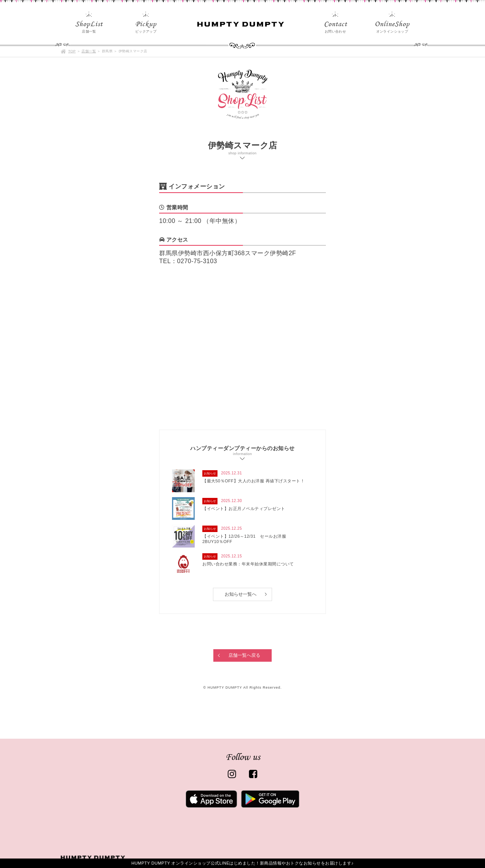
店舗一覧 (89, 51)
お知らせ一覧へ (241, 594)
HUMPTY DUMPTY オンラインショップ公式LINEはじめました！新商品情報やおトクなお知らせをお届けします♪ (243, 863)
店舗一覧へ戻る (244, 655)
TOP (72, 51)
